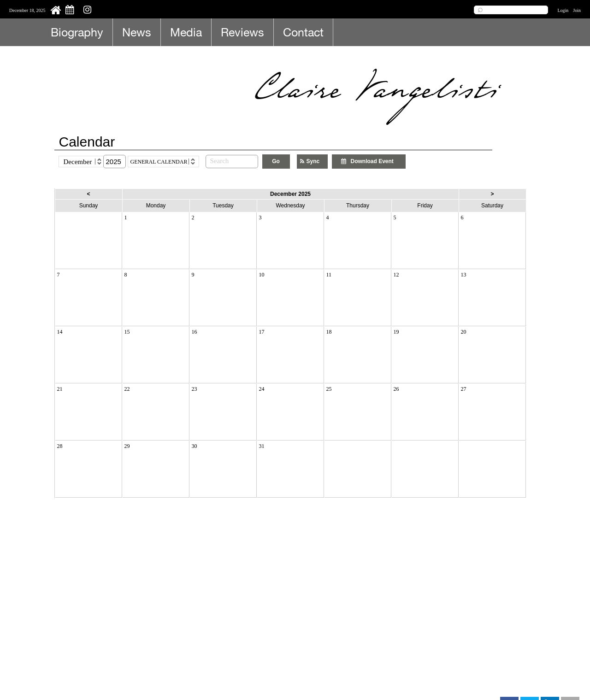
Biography (77, 32)
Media (186, 32)
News (137, 32)
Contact (303, 32)
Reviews (242, 32)
